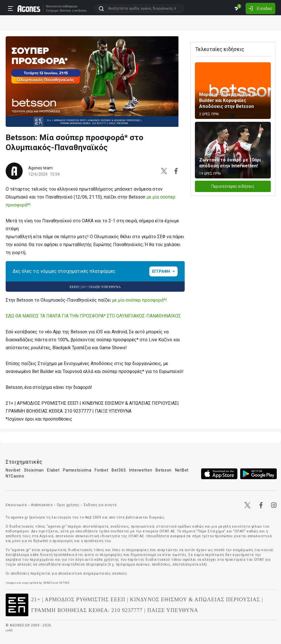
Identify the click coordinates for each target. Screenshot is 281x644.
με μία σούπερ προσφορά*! (139, 300)
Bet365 (119, 470)
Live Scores (79, 11)
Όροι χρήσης (68, 505)
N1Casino (15, 476)
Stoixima (51, 6)
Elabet (53, 470)
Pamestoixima (77, 470)
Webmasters (42, 505)
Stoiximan (34, 470)
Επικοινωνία (16, 505)
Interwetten (141, 470)
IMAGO (48, 583)
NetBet (182, 470)
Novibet (13, 470)
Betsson (164, 470)
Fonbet (101, 470)
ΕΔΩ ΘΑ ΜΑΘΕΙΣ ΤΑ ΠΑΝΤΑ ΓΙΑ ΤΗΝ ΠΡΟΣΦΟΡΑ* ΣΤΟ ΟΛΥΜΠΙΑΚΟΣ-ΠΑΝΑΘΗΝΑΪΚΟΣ (93, 316)
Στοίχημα (52, 11)
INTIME (64, 583)
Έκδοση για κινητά (100, 505)
